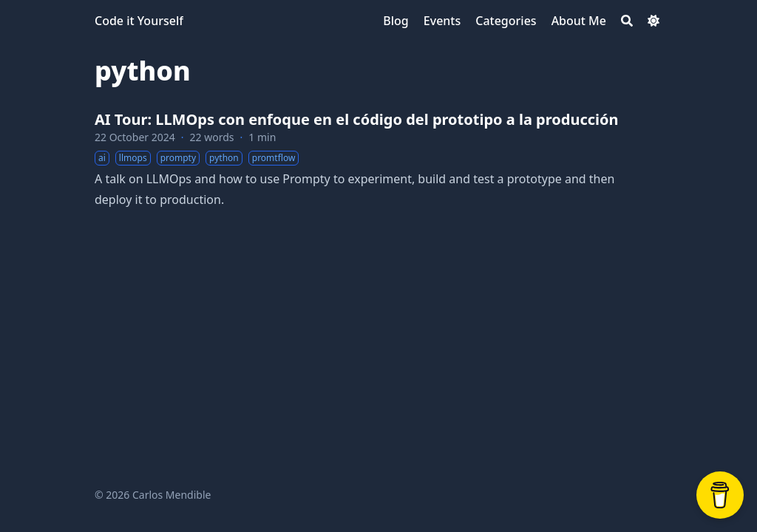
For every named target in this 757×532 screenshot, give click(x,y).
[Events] (442, 21)
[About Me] (579, 21)
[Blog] (396, 21)
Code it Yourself (139, 21)
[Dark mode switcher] (654, 21)
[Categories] (506, 21)
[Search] (627, 21)
